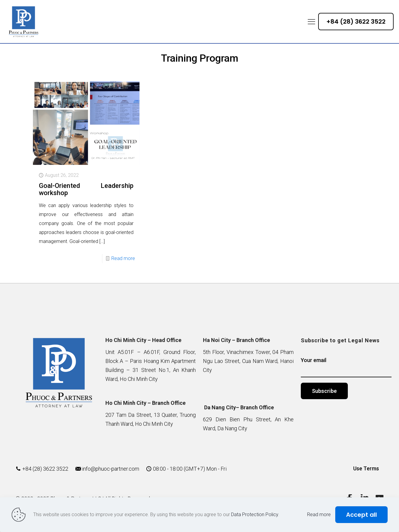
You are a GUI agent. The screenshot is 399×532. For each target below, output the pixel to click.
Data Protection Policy (255, 514)
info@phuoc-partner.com (111, 469)
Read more (123, 258)
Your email (346, 367)
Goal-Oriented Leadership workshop (86, 189)
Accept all (361, 515)
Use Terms (366, 468)
